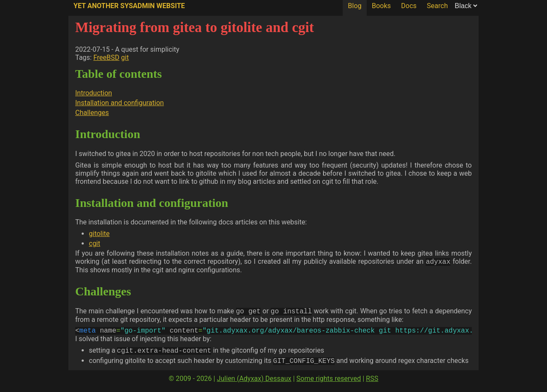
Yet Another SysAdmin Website (129, 6)
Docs (409, 6)
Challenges (92, 113)
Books (381, 6)
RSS (372, 384)
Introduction (94, 93)
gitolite (99, 234)
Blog (355, 6)
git (125, 57)
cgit (94, 243)
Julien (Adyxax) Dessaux (254, 384)
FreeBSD (106, 57)
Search (437, 6)
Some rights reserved (329, 384)
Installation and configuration (119, 103)
